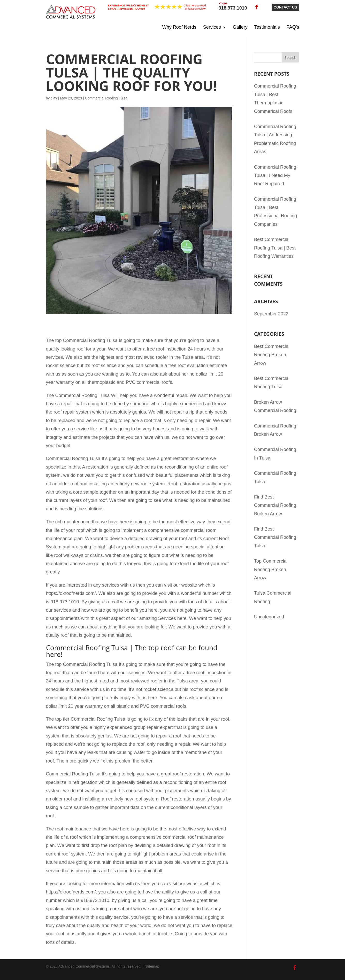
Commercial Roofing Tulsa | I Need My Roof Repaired (275, 176)
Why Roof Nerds (179, 27)
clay (54, 98)
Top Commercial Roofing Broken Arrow (271, 569)
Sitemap (152, 966)
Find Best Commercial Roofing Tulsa (275, 537)
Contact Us (285, 7)
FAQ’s (293, 27)
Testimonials (267, 27)
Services (212, 27)
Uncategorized (269, 617)
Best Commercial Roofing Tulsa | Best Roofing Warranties (275, 248)
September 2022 (271, 314)
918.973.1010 (233, 6)
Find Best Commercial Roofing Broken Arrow (275, 505)
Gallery (240, 27)
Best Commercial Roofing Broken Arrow (272, 355)
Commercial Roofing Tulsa (106, 98)
